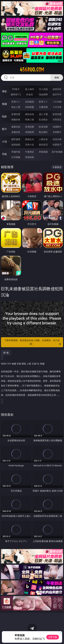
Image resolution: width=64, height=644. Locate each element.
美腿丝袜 (16, 132)
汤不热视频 (57, 152)
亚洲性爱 (16, 114)
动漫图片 (57, 127)
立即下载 (53, 637)
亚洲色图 (30, 127)
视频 (4, 104)
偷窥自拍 (16, 127)
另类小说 (30, 145)
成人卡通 (43, 114)
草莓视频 (43, 152)
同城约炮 (16, 152)
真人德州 (30, 89)
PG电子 (16, 89)
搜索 (57, 77)
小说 (4, 141)
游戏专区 (57, 89)
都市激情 (16, 139)
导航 (4, 154)
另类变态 (57, 119)
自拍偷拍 (30, 102)
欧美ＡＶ (43, 102)
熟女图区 (43, 132)
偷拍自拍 (30, 114)
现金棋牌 (43, 94)
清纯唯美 (30, 132)
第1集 (6, 353)
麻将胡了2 (16, 94)
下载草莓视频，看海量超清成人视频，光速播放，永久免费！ (33, 342)
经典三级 (30, 119)
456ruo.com (32, 70)
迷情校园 (16, 145)
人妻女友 (43, 139)
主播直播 (43, 107)
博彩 (4, 91)
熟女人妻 (16, 107)
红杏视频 (16, 157)
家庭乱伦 (30, 139)
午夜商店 (30, 152)
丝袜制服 (30, 107)
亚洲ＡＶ (16, 102)
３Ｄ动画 (57, 102)
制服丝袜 (16, 119)
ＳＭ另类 (57, 107)
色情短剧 (30, 157)
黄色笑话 (43, 145)
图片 (4, 129)
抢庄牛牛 (57, 94)
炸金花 (30, 94)
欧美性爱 (57, 114)
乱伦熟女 (43, 119)
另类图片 (57, 132)
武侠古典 (57, 139)
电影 (4, 116)
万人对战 (43, 89)
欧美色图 (43, 127)
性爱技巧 (57, 145)
